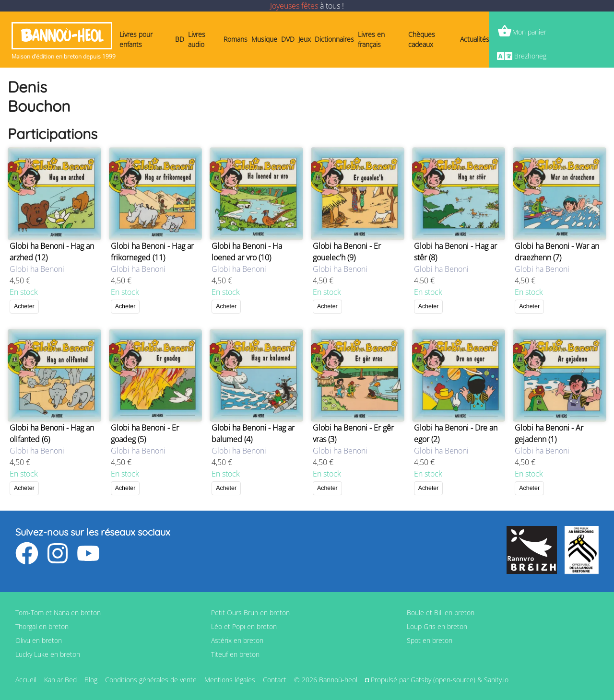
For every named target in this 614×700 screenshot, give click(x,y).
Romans (236, 39)
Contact (275, 680)
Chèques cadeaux (422, 39)
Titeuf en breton (235, 654)
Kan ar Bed (60, 680)
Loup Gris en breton (437, 626)
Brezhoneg (530, 56)
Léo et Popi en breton (244, 626)
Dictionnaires (334, 39)
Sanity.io (496, 680)
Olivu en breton (39, 640)
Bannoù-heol (62, 36)
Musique (264, 39)
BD (180, 39)
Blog (91, 680)
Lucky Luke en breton (48, 654)
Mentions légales (230, 680)
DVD (288, 39)
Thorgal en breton (42, 626)
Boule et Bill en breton (441, 612)
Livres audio (197, 39)
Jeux (305, 39)
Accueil (26, 680)
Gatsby (421, 680)
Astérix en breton (237, 640)
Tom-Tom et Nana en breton (58, 612)
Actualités (475, 39)
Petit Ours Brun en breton (250, 612)
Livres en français (371, 39)
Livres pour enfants (136, 39)
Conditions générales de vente (151, 680)
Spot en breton (430, 640)
